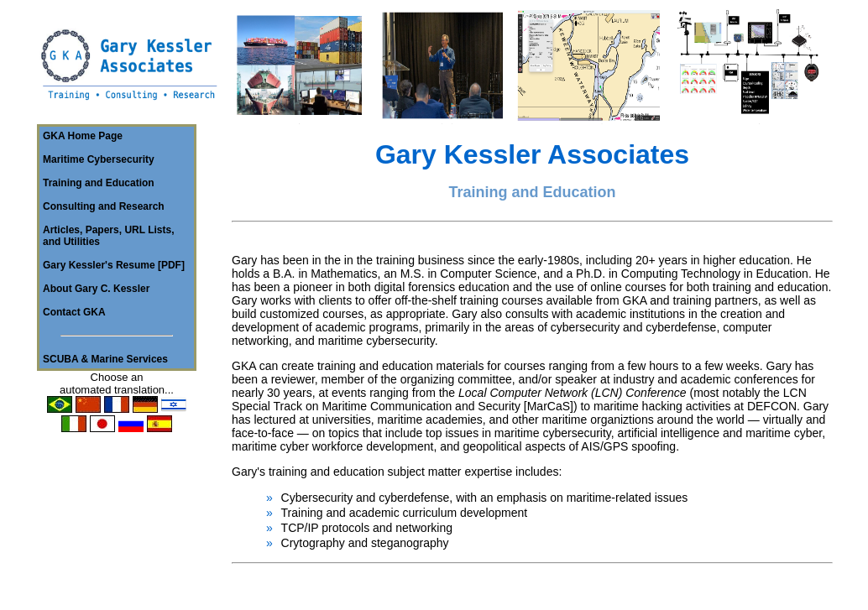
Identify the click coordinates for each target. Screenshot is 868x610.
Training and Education (99, 183)
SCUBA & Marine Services (105, 359)
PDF (171, 265)
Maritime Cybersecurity (99, 159)
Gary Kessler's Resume (99, 265)
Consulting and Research (104, 206)
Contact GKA (74, 312)
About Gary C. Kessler (96, 289)
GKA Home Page (83, 136)
